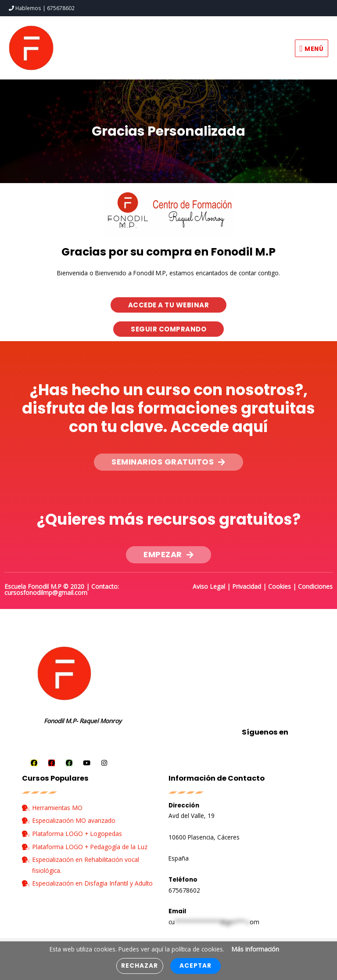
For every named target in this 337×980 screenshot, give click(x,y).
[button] (169, 304)
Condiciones (315, 585)
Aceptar (195, 966)
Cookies (280, 585)
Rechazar (140, 966)
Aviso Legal (209, 585)
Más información (255, 949)
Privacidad (247, 585)
